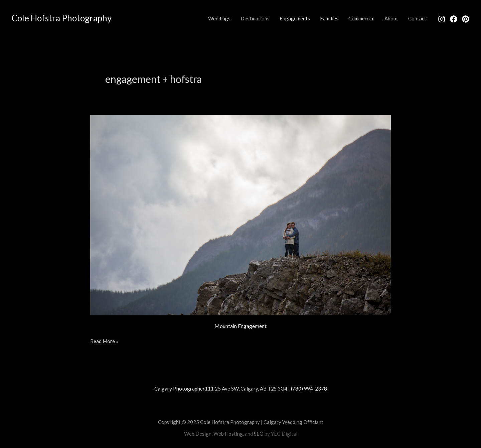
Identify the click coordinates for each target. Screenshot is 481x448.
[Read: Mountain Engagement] (240, 214)
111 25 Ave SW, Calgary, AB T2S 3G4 (246, 389)
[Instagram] (442, 19)
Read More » (104, 341)
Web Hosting (228, 434)
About (391, 18)
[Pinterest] (466, 19)
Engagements (295, 18)
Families (329, 18)
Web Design (198, 434)
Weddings (219, 18)
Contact (417, 18)
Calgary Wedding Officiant (293, 422)
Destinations (255, 18)
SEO (259, 434)
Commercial (361, 18)
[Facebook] (454, 19)
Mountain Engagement (240, 326)
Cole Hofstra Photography (62, 18)
